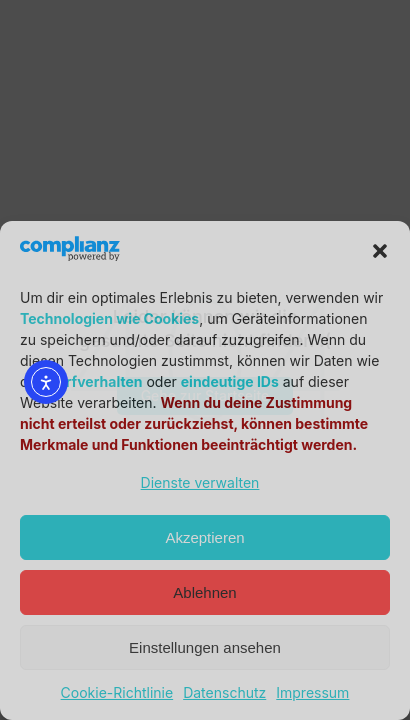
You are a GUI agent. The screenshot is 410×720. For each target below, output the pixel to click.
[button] (380, 251)
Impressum (312, 692)
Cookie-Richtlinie (117, 692)
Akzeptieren (204, 537)
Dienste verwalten (200, 482)
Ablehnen (204, 592)
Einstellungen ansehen (205, 647)
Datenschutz (224, 692)
